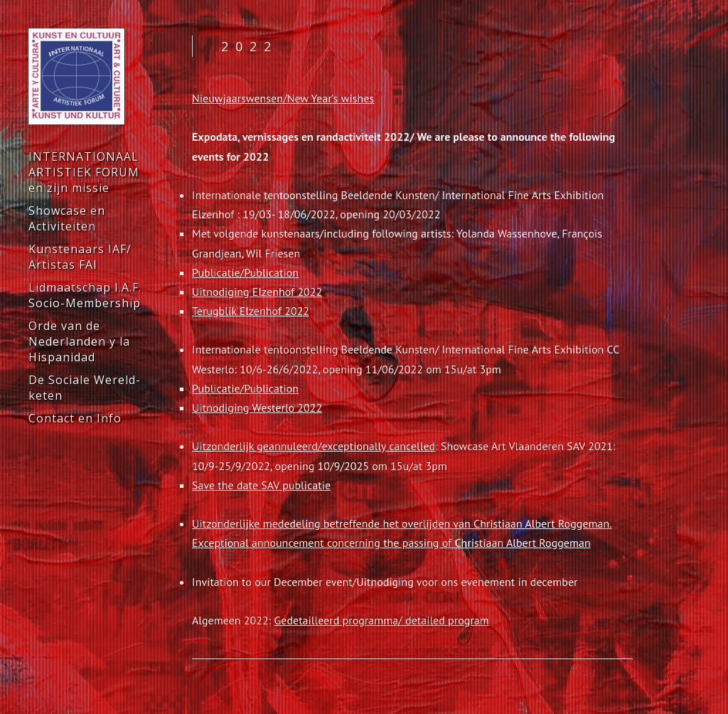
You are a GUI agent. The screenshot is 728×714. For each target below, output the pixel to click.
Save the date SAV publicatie (261, 485)
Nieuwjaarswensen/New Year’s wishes (283, 98)
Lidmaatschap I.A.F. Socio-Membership (85, 295)
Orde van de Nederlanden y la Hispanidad (79, 341)
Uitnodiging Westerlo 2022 (257, 407)
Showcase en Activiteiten (67, 218)
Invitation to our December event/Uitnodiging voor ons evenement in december (385, 582)
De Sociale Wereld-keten (85, 388)
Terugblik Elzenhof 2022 (251, 311)
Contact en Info (75, 418)
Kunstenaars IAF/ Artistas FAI (80, 257)
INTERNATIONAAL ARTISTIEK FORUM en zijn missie (84, 172)
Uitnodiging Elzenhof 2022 (257, 292)
